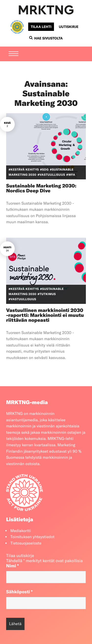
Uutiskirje (69, 27)
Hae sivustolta (46, 38)
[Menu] (13, 54)
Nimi (13, 566)
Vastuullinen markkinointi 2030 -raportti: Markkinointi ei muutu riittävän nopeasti (45, 315)
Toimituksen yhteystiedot (32, 537)
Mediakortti (21, 531)
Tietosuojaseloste (26, 543)
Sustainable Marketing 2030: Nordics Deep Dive (41, 188)
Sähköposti (19, 592)
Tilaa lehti (41, 27)
